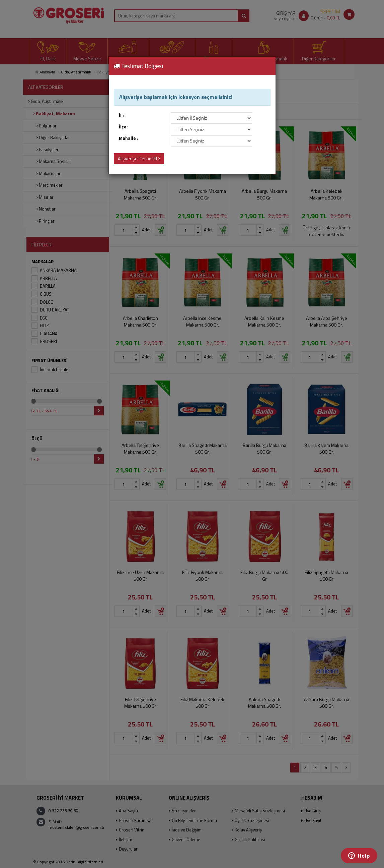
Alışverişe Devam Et (139, 158)
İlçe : (124, 127)
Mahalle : (128, 138)
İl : (121, 115)
